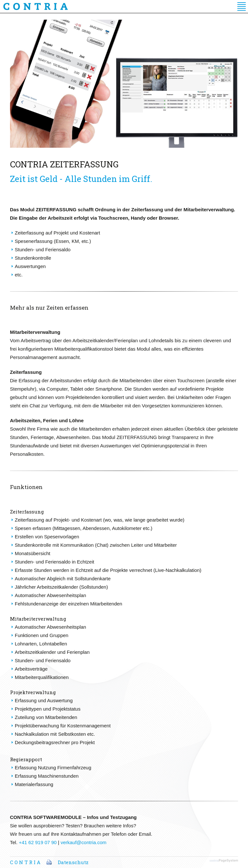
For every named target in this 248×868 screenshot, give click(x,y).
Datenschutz (73, 862)
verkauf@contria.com (84, 842)
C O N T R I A (25, 862)
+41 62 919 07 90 (38, 842)
